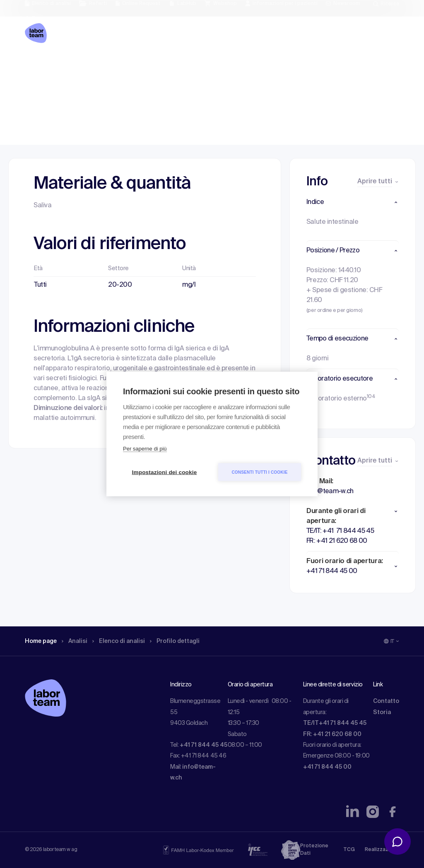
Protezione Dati (314, 850)
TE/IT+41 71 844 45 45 (335, 723)
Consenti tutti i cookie (259, 472)
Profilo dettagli (180, 64)
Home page (42, 64)
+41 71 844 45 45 (204, 745)
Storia (382, 712)
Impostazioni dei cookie (165, 472)
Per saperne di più (145, 449)
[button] (353, 202)
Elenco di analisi (121, 64)
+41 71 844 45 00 (327, 767)
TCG (349, 850)
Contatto (386, 701)
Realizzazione (382, 850)
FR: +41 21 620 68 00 (332, 734)
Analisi (79, 64)
